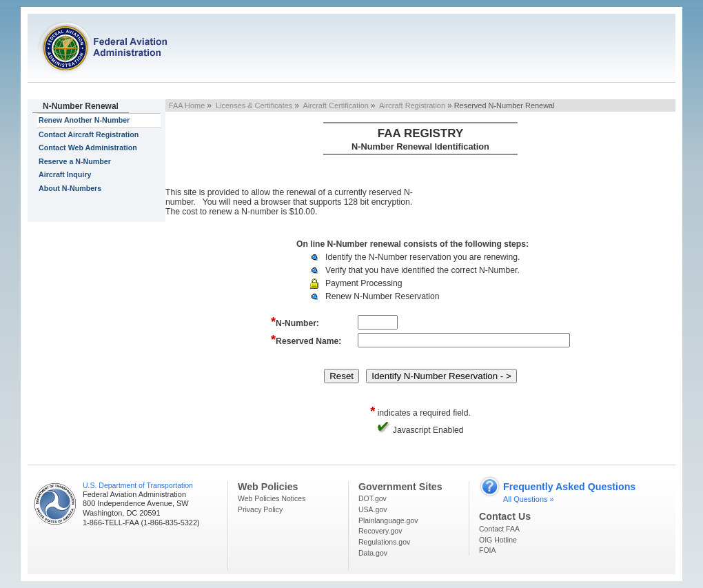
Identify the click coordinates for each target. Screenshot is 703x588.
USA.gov (373, 509)
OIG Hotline (498, 540)
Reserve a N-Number (75, 161)
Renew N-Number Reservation (383, 296)
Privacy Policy (260, 509)
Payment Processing (364, 283)
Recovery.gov (380, 531)
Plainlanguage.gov (388, 520)
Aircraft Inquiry (65, 174)
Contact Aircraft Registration (89, 134)
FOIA (488, 550)
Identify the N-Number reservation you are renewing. (422, 257)
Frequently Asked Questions (569, 487)
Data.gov (373, 553)
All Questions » (529, 499)
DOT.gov (373, 498)
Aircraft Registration (412, 105)
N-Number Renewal (81, 106)
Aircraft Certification (335, 105)
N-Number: (295, 322)
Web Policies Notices (272, 498)
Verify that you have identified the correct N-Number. (422, 270)
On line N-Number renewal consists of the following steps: (412, 244)
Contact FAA (499, 529)
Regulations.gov (384, 542)
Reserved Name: (306, 339)
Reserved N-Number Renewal (505, 105)
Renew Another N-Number (84, 120)
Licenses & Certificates (254, 105)
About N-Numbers (70, 188)
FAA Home (187, 105)
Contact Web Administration (88, 148)
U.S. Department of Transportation (138, 485)
